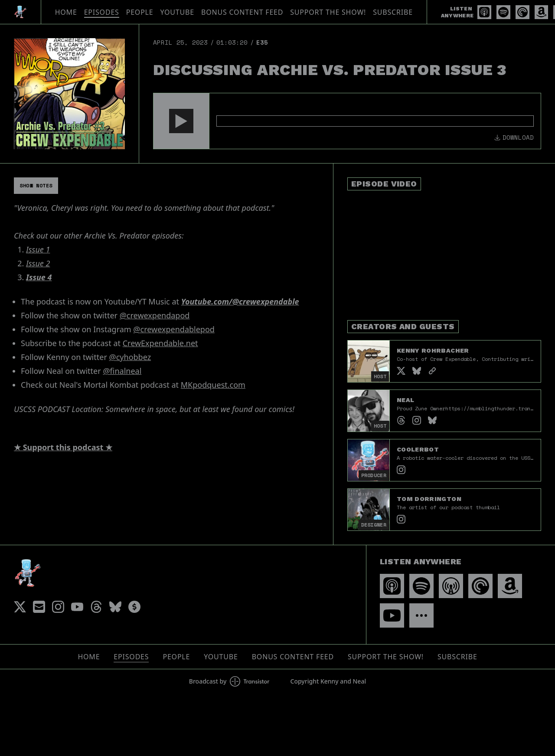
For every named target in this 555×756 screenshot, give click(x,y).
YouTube (177, 12)
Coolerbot (418, 449)
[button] (181, 121)
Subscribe (393, 12)
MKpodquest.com (213, 385)
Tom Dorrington (429, 499)
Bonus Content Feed (242, 12)
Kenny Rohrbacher (433, 350)
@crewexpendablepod (174, 329)
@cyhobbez (130, 357)
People (140, 12)
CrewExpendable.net (160, 343)
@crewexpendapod (155, 315)
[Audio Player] (347, 121)
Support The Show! (328, 12)
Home (66, 12)
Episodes (102, 12)
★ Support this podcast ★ (63, 447)
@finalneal (122, 371)
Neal (405, 400)
